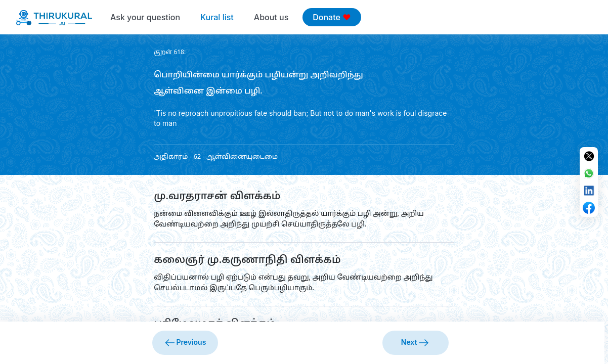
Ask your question (145, 17)
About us (271, 17)
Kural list (217, 17)
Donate (332, 17)
